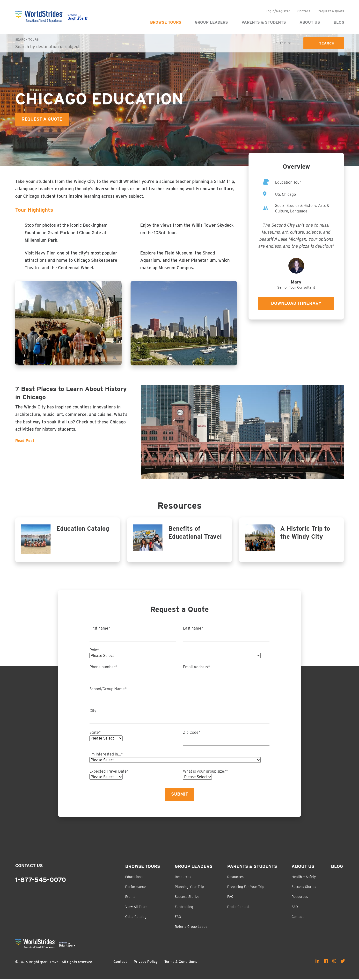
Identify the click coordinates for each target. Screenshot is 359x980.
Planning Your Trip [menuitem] (189, 888)
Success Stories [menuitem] (187, 898)
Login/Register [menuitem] (278, 11)
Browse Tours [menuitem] (165, 22)
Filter (280, 43)
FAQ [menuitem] (178, 918)
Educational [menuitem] (134, 878)
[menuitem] (317, 962)
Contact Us (29, 867)
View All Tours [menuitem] (136, 908)
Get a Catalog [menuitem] (136, 918)
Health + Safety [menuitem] (304, 878)
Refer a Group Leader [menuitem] (192, 928)
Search (327, 43)
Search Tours (27, 40)
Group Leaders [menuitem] (211, 22)
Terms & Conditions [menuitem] (181, 963)
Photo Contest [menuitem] (238, 908)
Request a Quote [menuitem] (331, 11)
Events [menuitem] (130, 898)
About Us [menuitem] (310, 22)
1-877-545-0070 (41, 881)
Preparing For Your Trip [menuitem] (246, 888)
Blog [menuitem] (339, 22)
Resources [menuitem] (183, 878)
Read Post (25, 441)
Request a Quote (42, 119)
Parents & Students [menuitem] (264, 22)
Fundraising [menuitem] (184, 908)
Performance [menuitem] (136, 888)
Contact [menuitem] (304, 11)
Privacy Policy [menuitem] (146, 963)
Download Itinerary (296, 303)
